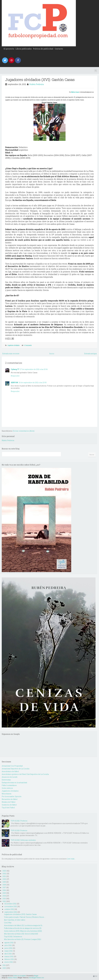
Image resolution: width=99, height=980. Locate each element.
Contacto (59, 49)
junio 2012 (8, 948)
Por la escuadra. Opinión (12, 796)
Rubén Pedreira (37, 84)
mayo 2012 (9, 951)
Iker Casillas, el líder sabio (15, 920)
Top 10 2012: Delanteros (13, 937)
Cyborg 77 (15, 369)
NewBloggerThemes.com (36, 978)
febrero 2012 (9, 959)
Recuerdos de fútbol (10, 799)
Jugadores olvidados (13, 345)
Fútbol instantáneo (9, 785)
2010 (4, 968)
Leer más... (71, 859)
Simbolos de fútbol (9, 805)
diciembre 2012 (10, 904)
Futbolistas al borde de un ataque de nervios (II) (23, 928)
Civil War (8, 923)
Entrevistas (6, 780)
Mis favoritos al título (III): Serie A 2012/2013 (21, 934)
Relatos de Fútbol (9, 802)
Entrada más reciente (11, 354)
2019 (4, 882)
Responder (15, 376)
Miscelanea (6, 794)
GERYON (14, 382)
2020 (4, 879)
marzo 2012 (9, 956)
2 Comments (28, 345)
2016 (4, 890)
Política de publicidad (43, 49)
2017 (4, 887)
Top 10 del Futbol (8, 808)
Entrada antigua (90, 354)
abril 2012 (8, 954)
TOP (95, 976)
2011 (4, 965)
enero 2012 (9, 962)
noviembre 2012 (11, 906)
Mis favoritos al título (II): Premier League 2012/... (23, 939)
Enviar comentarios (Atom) (24, 431)
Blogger (36, 976)
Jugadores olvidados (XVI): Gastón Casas (40, 79)
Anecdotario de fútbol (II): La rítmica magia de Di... (24, 925)
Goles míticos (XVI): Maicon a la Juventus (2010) (23, 931)
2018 (4, 885)
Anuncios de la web (10, 777)
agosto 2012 (9, 943)
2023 (4, 871)
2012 (4, 901)
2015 (4, 893)
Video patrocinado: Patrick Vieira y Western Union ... (25, 917)
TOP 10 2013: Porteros (19, 830)
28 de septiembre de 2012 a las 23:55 (33, 382)
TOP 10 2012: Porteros (19, 821)
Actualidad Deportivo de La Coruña (16, 769)
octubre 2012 (9, 909)
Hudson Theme (12, 978)
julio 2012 (8, 945)
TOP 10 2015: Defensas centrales (23, 840)
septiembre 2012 (11, 912)
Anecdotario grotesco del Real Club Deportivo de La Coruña (25, 774)
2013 (4, 899)
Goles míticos (7, 788)
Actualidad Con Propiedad (12, 766)
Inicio (52, 354)
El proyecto (9, 49)
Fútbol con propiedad (19, 976)
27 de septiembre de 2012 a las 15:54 (34, 369)
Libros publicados (24, 49)
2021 (4, 876)
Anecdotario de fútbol (10, 771)
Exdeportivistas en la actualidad (14, 783)
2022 (4, 874)
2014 (4, 896)
